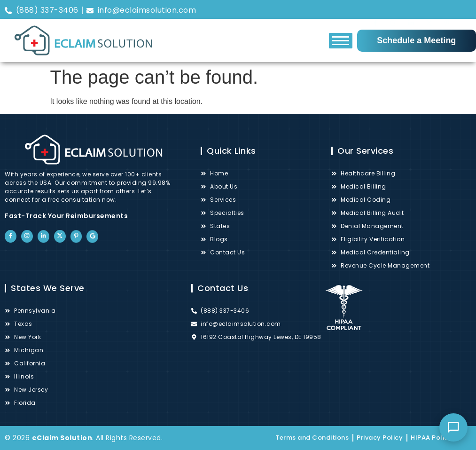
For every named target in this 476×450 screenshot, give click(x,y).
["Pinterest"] (447, 12)
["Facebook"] (375, 10)
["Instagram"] (393, 11)
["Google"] (465, 14)
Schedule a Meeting (416, 40)
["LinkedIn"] (411, 12)
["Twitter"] (429, 11)
